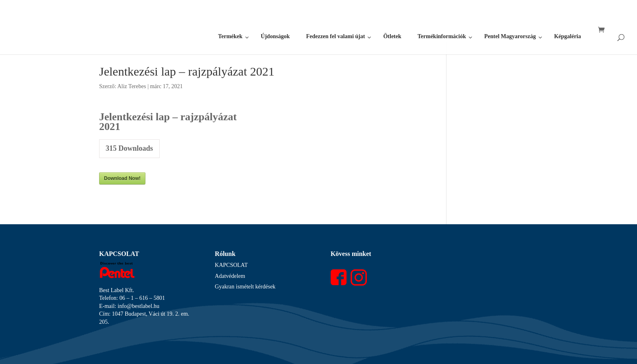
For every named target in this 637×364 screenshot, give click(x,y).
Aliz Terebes (132, 86)
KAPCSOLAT (231, 265)
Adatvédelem (230, 276)
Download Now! (122, 178)
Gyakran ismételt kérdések (245, 287)
